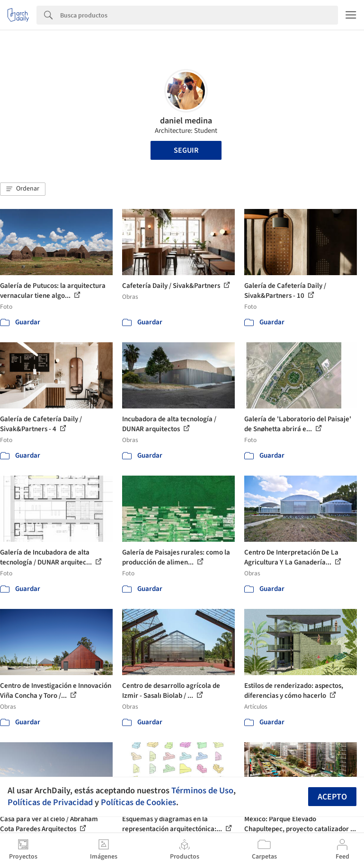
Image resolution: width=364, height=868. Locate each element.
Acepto (332, 797)
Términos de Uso (202, 790)
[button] (23, 189)
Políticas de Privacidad (50, 802)
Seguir (186, 150)
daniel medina (186, 121)
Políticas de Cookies (138, 802)
